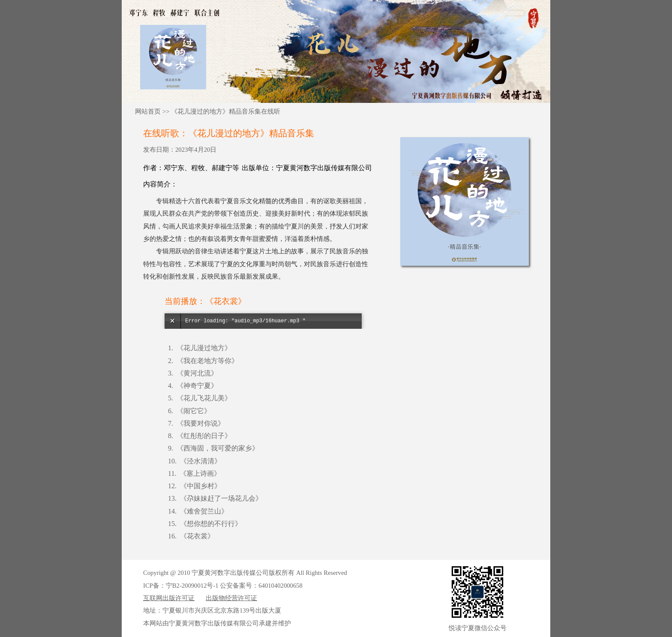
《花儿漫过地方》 (204, 348)
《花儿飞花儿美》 (204, 398)
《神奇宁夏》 (197, 386)
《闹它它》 (194, 411)
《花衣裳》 (197, 536)
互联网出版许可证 (169, 598)
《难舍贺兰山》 (204, 511)
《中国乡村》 (201, 486)
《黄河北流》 (197, 373)
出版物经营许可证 (231, 598)
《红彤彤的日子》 (204, 436)
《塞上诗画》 (200, 473)
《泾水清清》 (201, 461)
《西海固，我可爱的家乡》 (218, 448)
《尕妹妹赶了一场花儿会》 (221, 498)
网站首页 (148, 111)
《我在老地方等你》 (207, 361)
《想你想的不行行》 (211, 524)
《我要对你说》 (201, 423)
